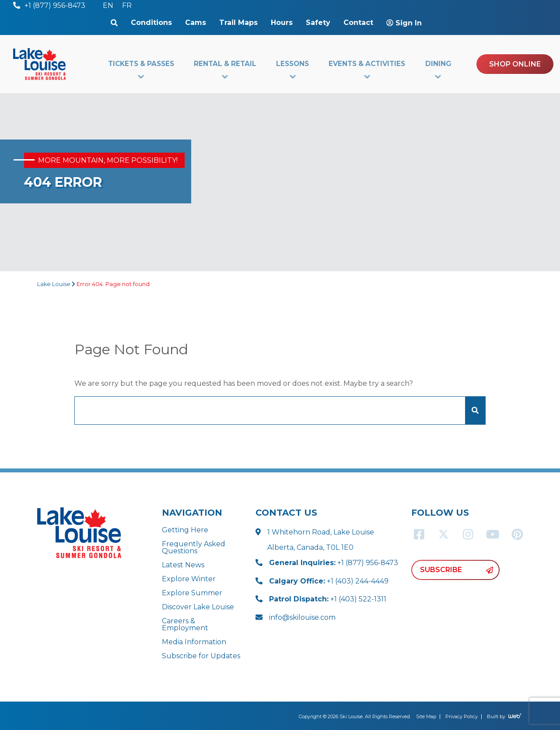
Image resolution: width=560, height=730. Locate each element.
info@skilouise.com (302, 617)
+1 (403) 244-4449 (329, 581)
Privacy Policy (462, 716)
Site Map (426, 716)
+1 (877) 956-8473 (334, 563)
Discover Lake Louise (198, 607)
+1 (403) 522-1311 (328, 599)
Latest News (183, 565)
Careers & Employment (185, 624)
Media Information (194, 642)
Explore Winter (189, 579)
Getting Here (185, 530)
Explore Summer (192, 593)
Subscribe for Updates (201, 656)
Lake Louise (54, 284)
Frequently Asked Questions (194, 547)
